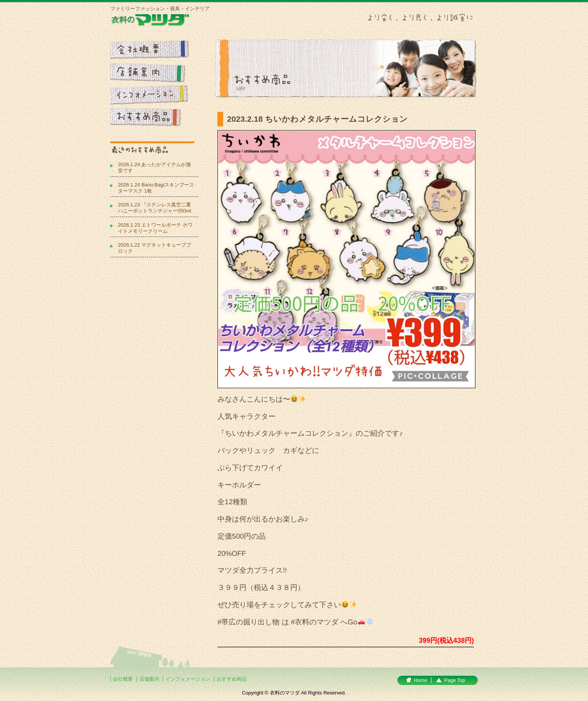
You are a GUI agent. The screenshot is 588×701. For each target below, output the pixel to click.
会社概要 (123, 679)
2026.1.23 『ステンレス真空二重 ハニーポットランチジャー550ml (154, 208)
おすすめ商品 (232, 679)
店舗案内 (149, 679)
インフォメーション (189, 679)
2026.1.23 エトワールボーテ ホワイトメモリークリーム (155, 228)
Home (421, 680)
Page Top (455, 680)
